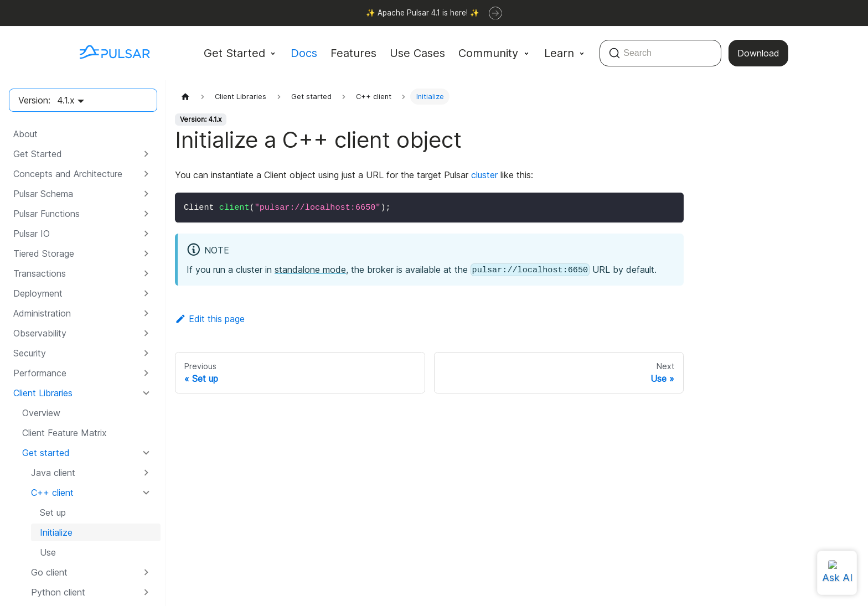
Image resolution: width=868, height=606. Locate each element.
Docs (304, 53)
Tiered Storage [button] (44, 253)
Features (353, 53)
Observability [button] (40, 333)
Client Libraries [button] (43, 393)
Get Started (38, 154)
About (25, 134)
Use (48, 552)
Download (758, 53)
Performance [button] (40, 373)
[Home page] (185, 97)
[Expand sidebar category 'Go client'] (146, 572)
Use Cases (417, 53)
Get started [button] (46, 453)
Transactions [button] (40, 273)
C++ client (52, 493)
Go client (49, 572)
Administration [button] (42, 313)
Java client (53, 473)
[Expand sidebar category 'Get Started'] (146, 154)
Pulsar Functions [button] (46, 214)
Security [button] (30, 353)
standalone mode (310, 270)
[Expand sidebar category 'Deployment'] (146, 293)
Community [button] (488, 53)
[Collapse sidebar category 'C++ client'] (146, 493)
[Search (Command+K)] (660, 53)
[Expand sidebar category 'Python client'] (146, 592)
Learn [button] (559, 53)
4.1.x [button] (66, 100)
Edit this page (210, 319)
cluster (484, 175)
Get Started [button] (234, 53)
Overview (41, 413)
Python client (58, 592)
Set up (53, 512)
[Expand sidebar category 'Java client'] (146, 473)
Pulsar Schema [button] (43, 194)
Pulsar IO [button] (32, 234)
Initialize (56, 532)
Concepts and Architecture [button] (68, 174)
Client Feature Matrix (64, 433)
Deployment (38, 293)
